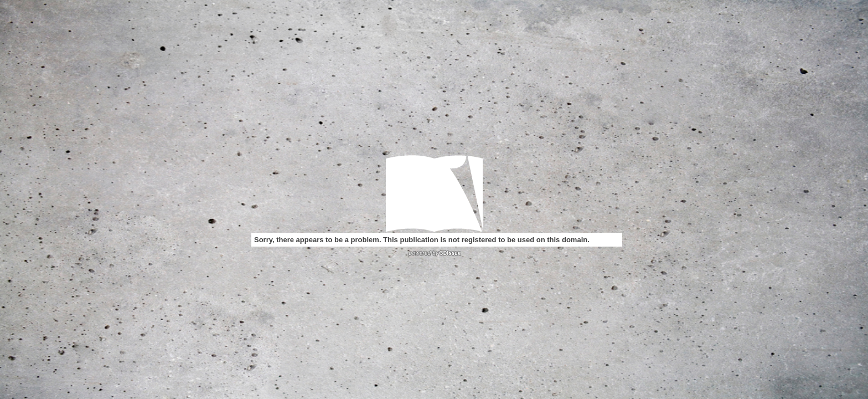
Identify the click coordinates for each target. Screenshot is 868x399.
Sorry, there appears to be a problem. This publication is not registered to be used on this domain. (422, 240)
